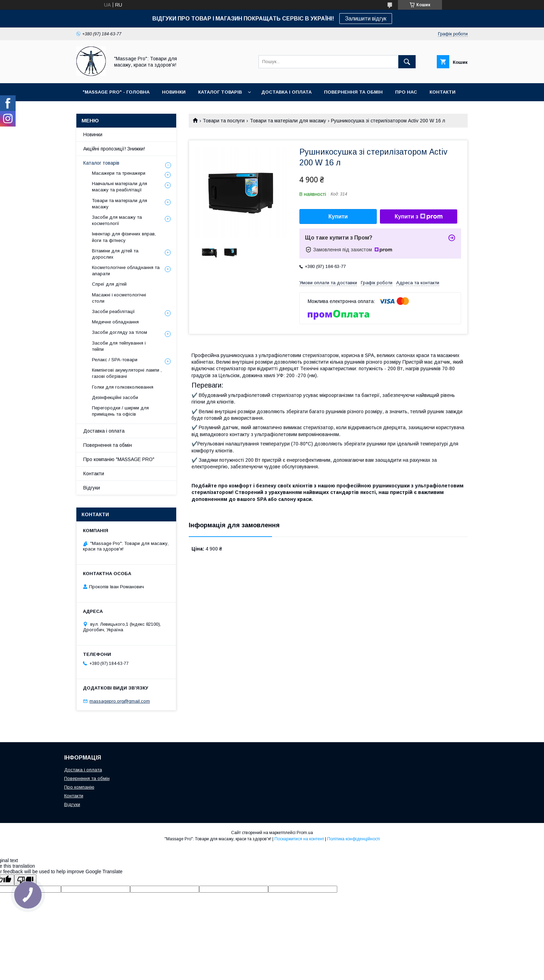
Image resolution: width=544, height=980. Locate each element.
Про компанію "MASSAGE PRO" (119, 459)
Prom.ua (305, 833)
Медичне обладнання (115, 322)
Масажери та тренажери (119, 173)
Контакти (94, 474)
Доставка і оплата (104, 431)
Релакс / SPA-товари (115, 360)
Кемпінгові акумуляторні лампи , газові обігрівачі (127, 373)
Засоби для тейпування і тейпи (119, 346)
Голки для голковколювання (123, 387)
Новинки (93, 135)
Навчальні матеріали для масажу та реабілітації (120, 187)
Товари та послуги (224, 121)
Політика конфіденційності (354, 839)
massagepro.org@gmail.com (120, 701)
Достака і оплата (83, 770)
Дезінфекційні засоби (115, 397)
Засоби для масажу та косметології (117, 220)
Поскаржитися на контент (299, 839)
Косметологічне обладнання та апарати (126, 271)
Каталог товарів (101, 163)
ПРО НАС (406, 92)
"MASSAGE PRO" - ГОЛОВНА (116, 92)
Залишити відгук (366, 19)
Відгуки (92, 488)
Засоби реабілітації (113, 311)
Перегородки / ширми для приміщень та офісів (120, 411)
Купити (338, 216)
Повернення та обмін (108, 445)
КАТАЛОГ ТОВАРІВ (220, 92)
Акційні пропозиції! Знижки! (114, 149)
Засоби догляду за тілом (120, 332)
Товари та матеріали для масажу (288, 121)
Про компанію (79, 787)
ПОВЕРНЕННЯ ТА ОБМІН (353, 92)
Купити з (418, 217)
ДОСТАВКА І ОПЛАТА (286, 92)
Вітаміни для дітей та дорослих (115, 254)
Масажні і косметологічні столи (119, 298)
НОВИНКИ (174, 92)
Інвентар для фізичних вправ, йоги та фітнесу (124, 237)
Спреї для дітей (109, 284)
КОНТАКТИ (443, 92)
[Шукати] (407, 62)
